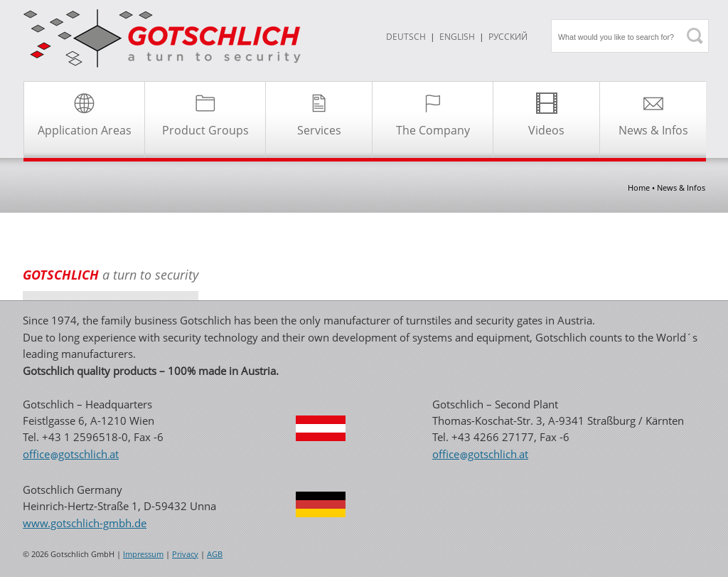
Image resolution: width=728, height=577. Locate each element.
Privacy (185, 554)
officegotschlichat (71, 454)
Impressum (143, 554)
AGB (215, 554)
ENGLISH (457, 37)
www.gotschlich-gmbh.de (85, 523)
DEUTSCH (406, 37)
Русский (508, 37)
